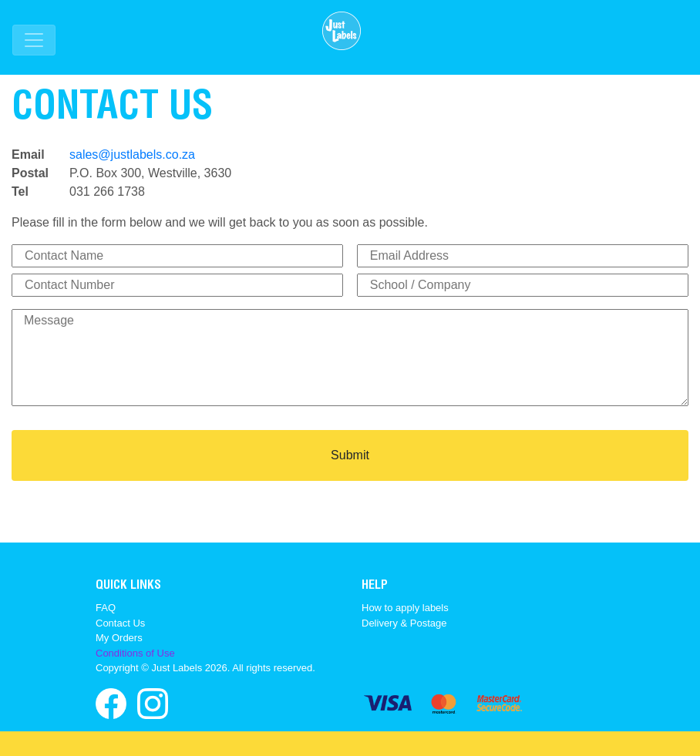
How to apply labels (405, 608)
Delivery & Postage (404, 623)
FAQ (106, 608)
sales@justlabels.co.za (132, 155)
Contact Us (120, 623)
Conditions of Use (135, 653)
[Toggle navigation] (34, 40)
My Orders (119, 638)
